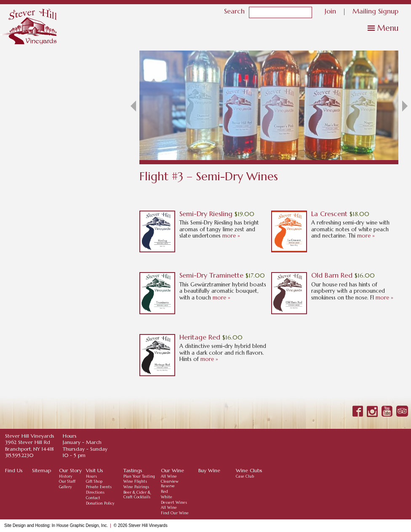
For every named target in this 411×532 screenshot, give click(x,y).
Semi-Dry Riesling (206, 214)
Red (164, 492)
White (167, 497)
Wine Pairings (136, 487)
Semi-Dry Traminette (211, 275)
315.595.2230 (19, 455)
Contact (93, 498)
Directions (95, 492)
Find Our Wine (175, 513)
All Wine (169, 476)
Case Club (245, 476)
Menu (388, 28)
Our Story (70, 470)
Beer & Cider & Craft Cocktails (137, 495)
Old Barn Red (332, 275)
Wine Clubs (249, 470)
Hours (91, 476)
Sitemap (41, 470)
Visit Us (95, 470)
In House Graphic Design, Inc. (80, 525)
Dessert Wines (174, 503)
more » (231, 236)
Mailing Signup (375, 11)
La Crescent (329, 214)
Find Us (14, 470)
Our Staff (67, 481)
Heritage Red (200, 337)
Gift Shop (94, 481)
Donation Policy (100, 503)
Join (330, 11)
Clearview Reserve (170, 484)
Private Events (99, 487)
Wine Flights (135, 481)
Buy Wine (209, 470)
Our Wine (172, 470)
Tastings (133, 470)
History (66, 476)
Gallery (65, 487)
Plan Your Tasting (139, 476)
